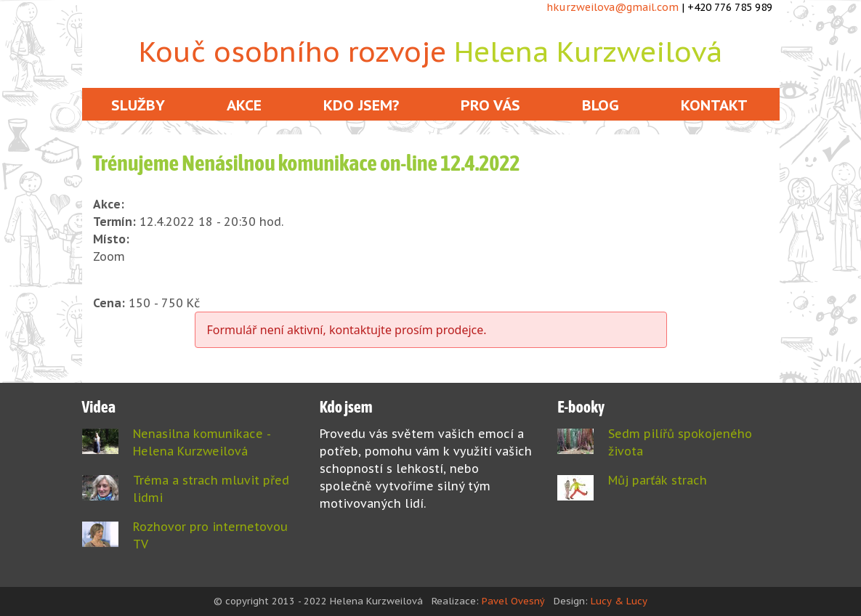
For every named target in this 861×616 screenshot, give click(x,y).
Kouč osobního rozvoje (430, 51)
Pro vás (490, 105)
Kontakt (714, 105)
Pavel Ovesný (513, 601)
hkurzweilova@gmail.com (613, 7)
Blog (601, 105)
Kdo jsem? (361, 105)
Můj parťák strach (658, 480)
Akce (244, 105)
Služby (138, 105)
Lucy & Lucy (619, 601)
